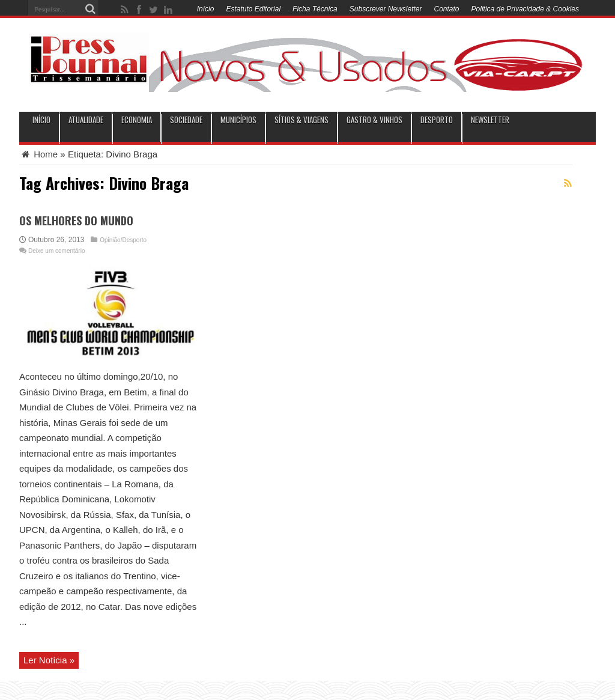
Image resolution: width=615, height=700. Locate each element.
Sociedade (186, 120)
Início (206, 9)
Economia (137, 120)
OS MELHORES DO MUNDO (76, 221)
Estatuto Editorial (253, 9)
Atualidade (86, 120)
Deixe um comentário (56, 251)
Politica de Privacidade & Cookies (525, 9)
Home (38, 154)
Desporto (437, 120)
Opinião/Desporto (123, 240)
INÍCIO (41, 120)
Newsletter (490, 120)
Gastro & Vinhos (374, 120)
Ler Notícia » (49, 660)
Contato (447, 9)
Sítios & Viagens (301, 120)
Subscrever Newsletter (386, 9)
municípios (238, 120)
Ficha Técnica (315, 9)
